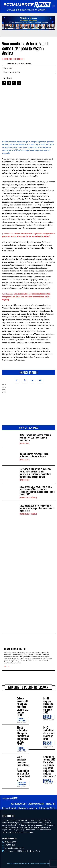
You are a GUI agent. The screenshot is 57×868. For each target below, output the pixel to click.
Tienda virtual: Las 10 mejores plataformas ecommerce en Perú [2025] (23, 713)
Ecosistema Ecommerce (48, 694)
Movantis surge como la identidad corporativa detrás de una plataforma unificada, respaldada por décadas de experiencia (36, 450)
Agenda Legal (25, 420)
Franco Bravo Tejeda (23, 64)
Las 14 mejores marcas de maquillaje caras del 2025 (48, 682)
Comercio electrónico (28, 474)
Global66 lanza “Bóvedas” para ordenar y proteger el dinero (34, 432)
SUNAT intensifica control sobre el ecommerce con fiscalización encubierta (35, 414)
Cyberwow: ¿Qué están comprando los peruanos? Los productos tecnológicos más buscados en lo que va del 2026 (37, 467)
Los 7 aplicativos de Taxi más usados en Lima (49, 710)
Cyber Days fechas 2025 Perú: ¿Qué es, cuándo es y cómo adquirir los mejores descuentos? (50, 743)
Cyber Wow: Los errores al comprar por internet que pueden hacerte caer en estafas (37, 485)
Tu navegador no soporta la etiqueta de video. (28, 23)
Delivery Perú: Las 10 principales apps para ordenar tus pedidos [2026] (22, 684)
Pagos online (25, 436)
